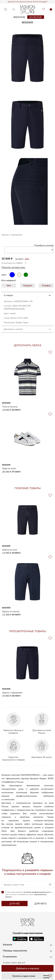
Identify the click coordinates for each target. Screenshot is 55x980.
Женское (19, 17)
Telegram (28, 286)
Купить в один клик (24, 976)
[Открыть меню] (5, 9)
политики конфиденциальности (37, 892)
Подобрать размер (44, 245)
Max (9, 286)
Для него (40, 904)
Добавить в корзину (28, 968)
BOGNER (27, 22)
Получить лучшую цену (14, 267)
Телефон (46, 286)
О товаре (8, 295)
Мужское (36, 17)
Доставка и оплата (13, 329)
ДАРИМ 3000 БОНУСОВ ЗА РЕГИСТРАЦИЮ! (28, 2)
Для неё (15, 904)
